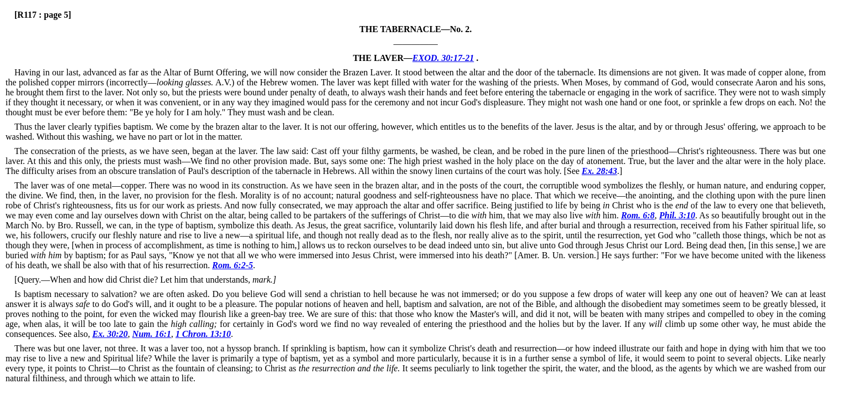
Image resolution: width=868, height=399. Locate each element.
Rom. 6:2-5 (232, 265)
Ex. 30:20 (110, 334)
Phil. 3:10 (677, 215)
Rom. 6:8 (638, 215)
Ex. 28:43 (600, 171)
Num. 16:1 (152, 334)
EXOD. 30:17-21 (443, 58)
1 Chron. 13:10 (203, 334)
